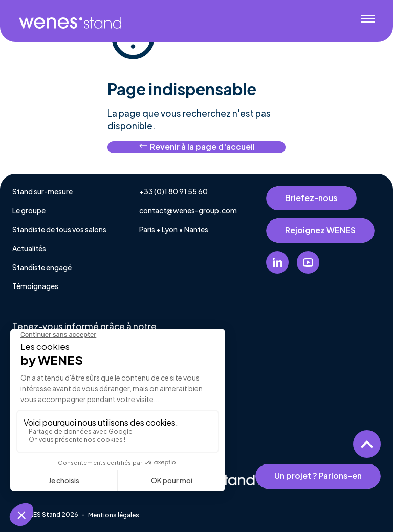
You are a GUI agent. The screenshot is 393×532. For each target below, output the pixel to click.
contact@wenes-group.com (188, 210)
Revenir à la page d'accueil (197, 147)
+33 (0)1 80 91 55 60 (173, 191)
